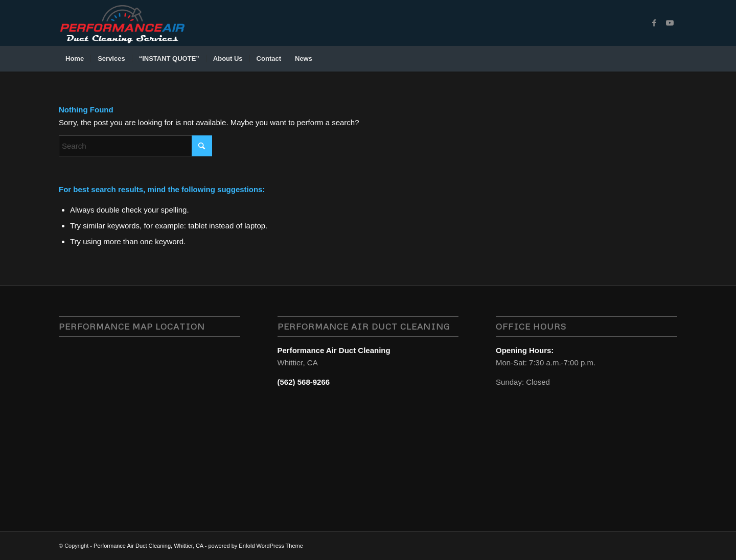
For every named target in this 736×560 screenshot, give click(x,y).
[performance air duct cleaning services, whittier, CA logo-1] (122, 23)
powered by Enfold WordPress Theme (255, 546)
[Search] (671, 59)
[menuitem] (75, 59)
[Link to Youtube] (670, 23)
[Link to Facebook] (654, 23)
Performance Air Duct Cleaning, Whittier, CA (148, 546)
